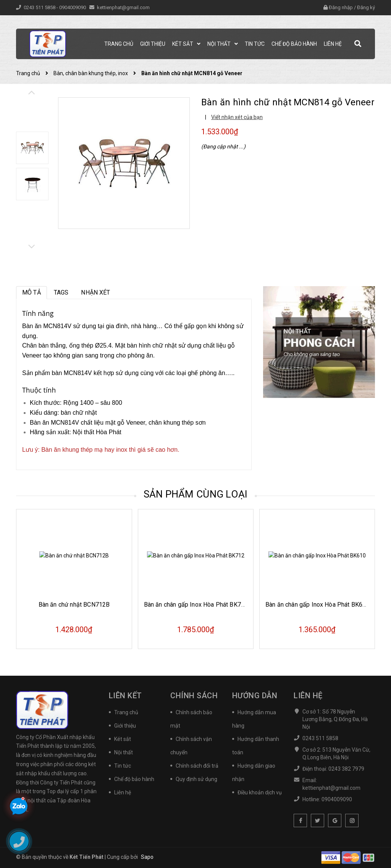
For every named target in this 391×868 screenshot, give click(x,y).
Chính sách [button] (194, 696)
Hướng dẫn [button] (255, 696)
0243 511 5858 (40, 7)
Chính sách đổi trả (197, 766)
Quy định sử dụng (196, 779)
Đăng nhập (341, 7)
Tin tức (123, 766)
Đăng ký (366, 7)
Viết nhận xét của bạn (237, 117)
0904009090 (73, 7)
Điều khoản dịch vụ (260, 792)
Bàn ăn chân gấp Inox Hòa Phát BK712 (196, 605)
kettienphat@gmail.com (123, 7)
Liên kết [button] (125, 696)
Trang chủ (126, 712)
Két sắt (123, 739)
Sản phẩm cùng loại (196, 494)
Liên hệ (123, 792)
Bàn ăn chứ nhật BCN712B (74, 605)
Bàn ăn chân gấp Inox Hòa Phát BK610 (317, 605)
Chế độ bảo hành (134, 779)
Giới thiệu (125, 726)
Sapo (147, 857)
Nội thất (124, 752)
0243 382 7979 (346, 769)
